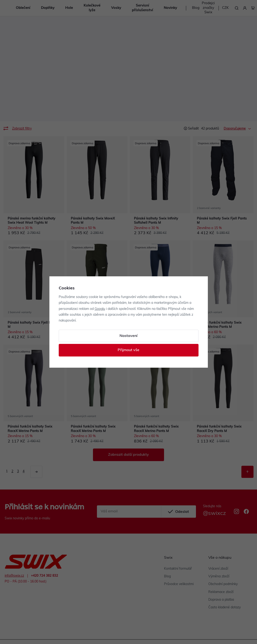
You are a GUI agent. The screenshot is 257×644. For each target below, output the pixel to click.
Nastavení (128, 336)
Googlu (100, 309)
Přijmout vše (128, 350)
